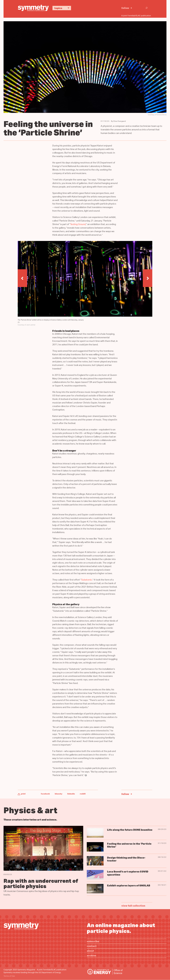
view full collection (133, 906)
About (90, 951)
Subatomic (87, 580)
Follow (125, 8)
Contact (92, 946)
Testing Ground (78, 225)
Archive (91, 955)
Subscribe (93, 941)
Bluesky (59, 794)
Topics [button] (63, 8)
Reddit (83, 794)
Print (23, 794)
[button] (22, 278)
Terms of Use (9, 976)
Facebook (45, 794)
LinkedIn (71, 794)
